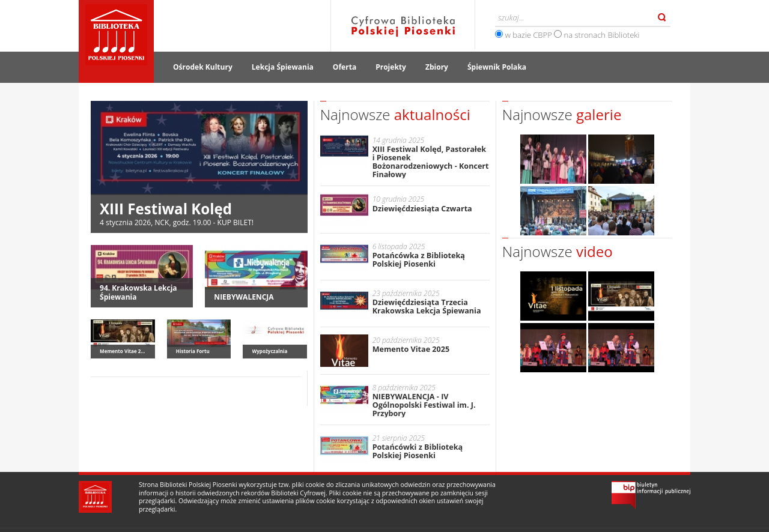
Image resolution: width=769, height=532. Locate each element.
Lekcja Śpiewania (283, 67)
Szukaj (662, 17)
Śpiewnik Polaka (497, 67)
